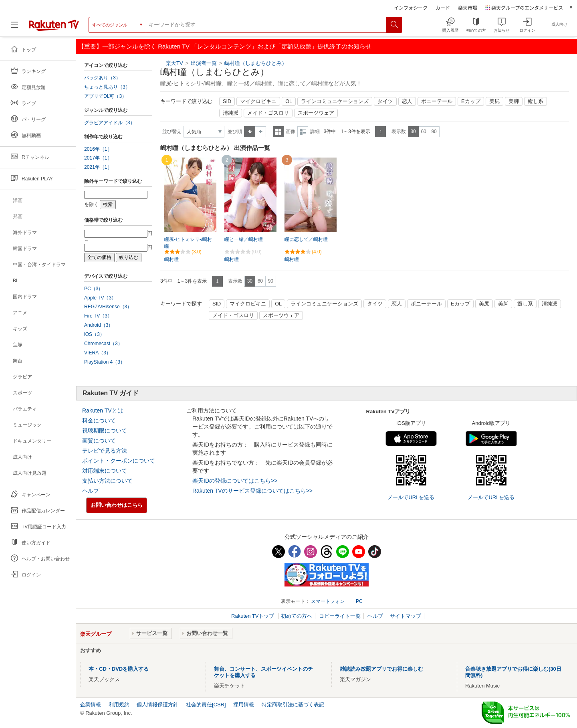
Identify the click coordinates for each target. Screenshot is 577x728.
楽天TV (175, 63)
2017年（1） (98, 158)
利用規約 (119, 705)
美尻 (494, 101)
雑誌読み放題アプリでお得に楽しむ (381, 669)
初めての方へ (297, 616)
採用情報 (244, 705)
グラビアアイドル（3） (110, 123)
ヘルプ (91, 491)
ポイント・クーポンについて (119, 461)
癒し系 (536, 101)
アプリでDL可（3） (105, 96)
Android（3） (99, 325)
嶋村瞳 (171, 259)
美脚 (514, 101)
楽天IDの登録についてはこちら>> (235, 481)
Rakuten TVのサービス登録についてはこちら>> (252, 491)
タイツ (385, 101)
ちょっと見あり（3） (107, 87)
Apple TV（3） (100, 298)
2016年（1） (98, 149)
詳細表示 (303, 132)
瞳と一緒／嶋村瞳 (244, 239)
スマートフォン (328, 601)
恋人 (407, 101)
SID (227, 101)
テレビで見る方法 (105, 451)
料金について (99, 421)
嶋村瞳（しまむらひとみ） (256, 63)
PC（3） (94, 289)
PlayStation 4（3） (105, 362)
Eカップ (471, 101)
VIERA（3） (98, 353)
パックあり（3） (102, 78)
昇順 (250, 132)
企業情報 (91, 705)
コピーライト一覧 (340, 616)
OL (289, 101)
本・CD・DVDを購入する (119, 669)
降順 (261, 132)
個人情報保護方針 (157, 705)
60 (423, 131)
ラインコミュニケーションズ (335, 101)
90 (434, 131)
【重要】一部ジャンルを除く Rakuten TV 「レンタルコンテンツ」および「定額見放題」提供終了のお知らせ (225, 46)
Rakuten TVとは (103, 411)
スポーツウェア (316, 113)
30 (413, 131)
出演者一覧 (204, 63)
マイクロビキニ (258, 101)
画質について (99, 441)
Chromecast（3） (103, 344)
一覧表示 (278, 132)
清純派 (231, 113)
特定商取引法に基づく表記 (293, 705)
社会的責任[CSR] (206, 705)
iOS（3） (94, 334)
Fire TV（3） (98, 316)
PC (359, 601)
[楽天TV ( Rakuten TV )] (54, 28)
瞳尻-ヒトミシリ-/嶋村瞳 (188, 243)
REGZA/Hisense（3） (108, 307)
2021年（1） (98, 167)
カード (443, 7)
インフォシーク (411, 7)
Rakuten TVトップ (253, 616)
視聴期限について (105, 431)
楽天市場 (468, 7)
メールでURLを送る (411, 497)
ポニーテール (437, 101)
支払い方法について (107, 481)
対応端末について (105, 471)
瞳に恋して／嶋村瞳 (306, 239)
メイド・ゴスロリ (268, 113)
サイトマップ (406, 616)
